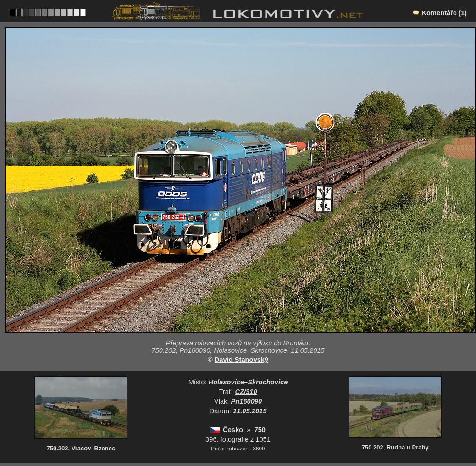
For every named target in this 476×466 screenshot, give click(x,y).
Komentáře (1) (444, 13)
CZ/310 (246, 392)
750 (260, 430)
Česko (233, 430)
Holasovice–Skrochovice (248, 382)
